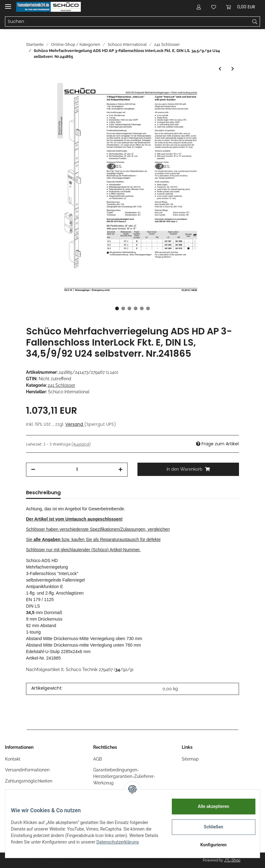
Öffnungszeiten (20, 792)
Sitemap (190, 759)
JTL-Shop (232, 860)
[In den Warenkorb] (188, 469)
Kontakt (13, 759)
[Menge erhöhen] (120, 470)
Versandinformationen (27, 770)
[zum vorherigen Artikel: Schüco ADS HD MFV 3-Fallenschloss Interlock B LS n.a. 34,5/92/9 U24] (220, 69)
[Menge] (77, 470)
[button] (199, 7)
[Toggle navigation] (8, 4)
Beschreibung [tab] (43, 493)
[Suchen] (127, 22)
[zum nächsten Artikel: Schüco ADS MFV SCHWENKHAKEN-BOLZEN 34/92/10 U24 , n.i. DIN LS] (233, 69)
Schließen (209, 827)
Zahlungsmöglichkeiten (29, 781)
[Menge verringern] (33, 470)
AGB (98, 759)
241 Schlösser (61, 385)
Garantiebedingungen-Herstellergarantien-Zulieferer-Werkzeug (124, 776)
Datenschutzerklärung (36, 845)
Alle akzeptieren (209, 806)
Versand (75, 424)
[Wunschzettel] (214, 7)
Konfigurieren (209, 845)
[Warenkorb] (241, 7)
